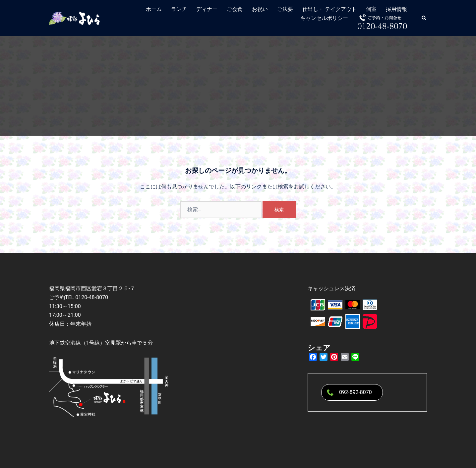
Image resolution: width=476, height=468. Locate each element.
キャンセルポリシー (324, 18)
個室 (371, 9)
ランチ (179, 9)
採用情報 (396, 9)
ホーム (154, 9)
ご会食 (235, 9)
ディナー (207, 9)
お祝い (260, 9)
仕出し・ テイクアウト (329, 9)
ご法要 (285, 9)
